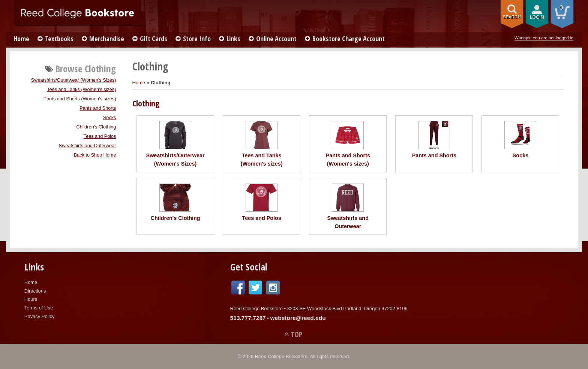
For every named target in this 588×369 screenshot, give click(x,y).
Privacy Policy (40, 316)
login (537, 17)
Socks (109, 118)
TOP (296, 334)
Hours (31, 299)
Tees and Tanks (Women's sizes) (81, 90)
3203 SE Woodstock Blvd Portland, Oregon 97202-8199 (347, 308)
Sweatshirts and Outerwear (88, 146)
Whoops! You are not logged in (544, 38)
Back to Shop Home (95, 155)
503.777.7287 (248, 318)
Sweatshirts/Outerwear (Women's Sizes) (74, 80)
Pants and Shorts (98, 108)
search (512, 17)
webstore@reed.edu (298, 318)
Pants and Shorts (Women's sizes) (80, 99)
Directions (35, 291)
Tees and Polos (100, 136)
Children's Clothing (96, 127)
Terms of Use (39, 308)
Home (21, 39)
